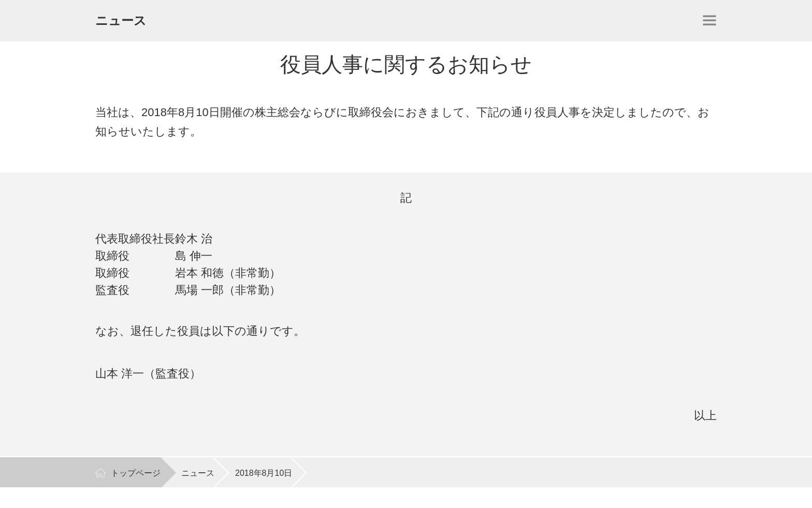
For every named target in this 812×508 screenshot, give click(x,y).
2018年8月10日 (264, 473)
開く (709, 20)
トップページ (136, 473)
